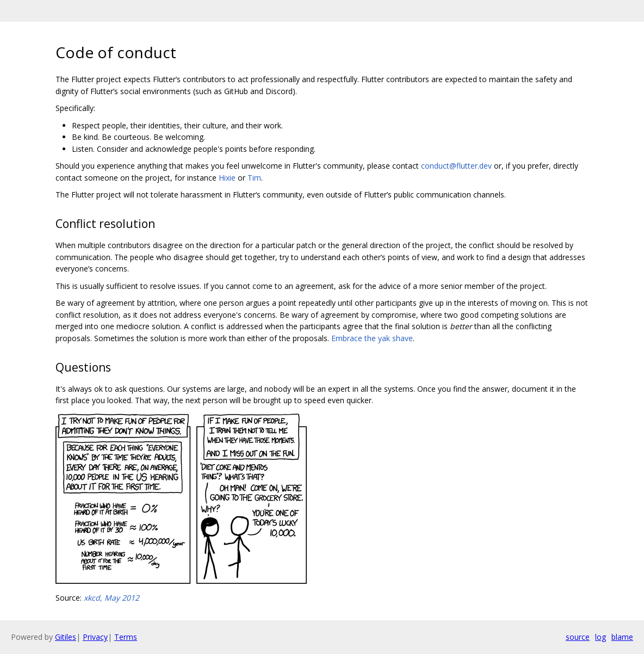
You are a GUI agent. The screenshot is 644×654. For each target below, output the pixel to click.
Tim (254, 178)
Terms (126, 637)
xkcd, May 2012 (112, 598)
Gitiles (66, 637)
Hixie (227, 178)
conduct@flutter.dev (456, 166)
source (578, 637)
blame (622, 637)
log (600, 637)
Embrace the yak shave (372, 338)
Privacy (95, 637)
